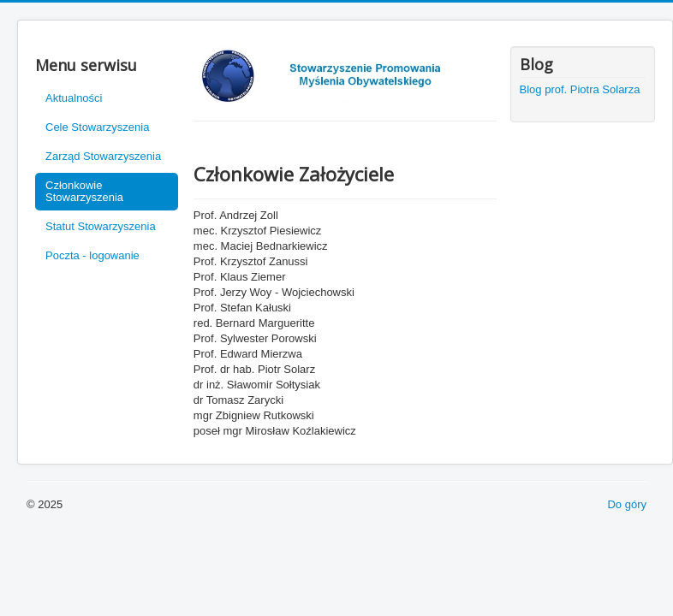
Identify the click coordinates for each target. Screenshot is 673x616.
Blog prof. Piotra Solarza (580, 89)
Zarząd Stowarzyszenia (103, 156)
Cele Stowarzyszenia (97, 127)
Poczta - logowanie (92, 255)
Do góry (627, 504)
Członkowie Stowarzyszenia (84, 191)
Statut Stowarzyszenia (101, 226)
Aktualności (74, 98)
